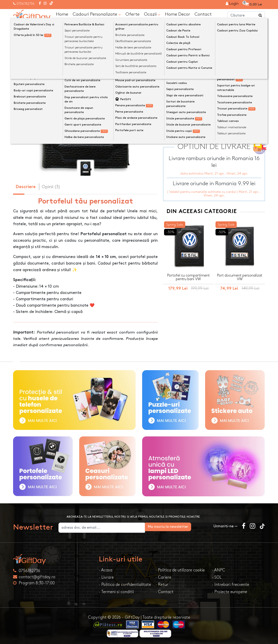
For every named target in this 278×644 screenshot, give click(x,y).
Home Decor (177, 14)
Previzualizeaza (216, 107)
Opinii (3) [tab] (51, 187)
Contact (203, 14)
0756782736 (25, 4)
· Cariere (163, 577)
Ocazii (152, 14)
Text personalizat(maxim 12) (192, 84)
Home (62, 14)
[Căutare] (260, 15)
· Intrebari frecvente (231, 584)
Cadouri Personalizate (97, 14)
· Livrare (106, 577)
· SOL (217, 577)
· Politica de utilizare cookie (180, 570)
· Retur (162, 584)
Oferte (132, 14)
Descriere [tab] (26, 187)
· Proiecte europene (229, 592)
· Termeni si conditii (116, 592)
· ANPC (219, 570)
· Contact (164, 592)
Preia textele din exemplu (194, 77)
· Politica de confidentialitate (125, 584)
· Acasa (105, 570)
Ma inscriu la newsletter (185, 527)
